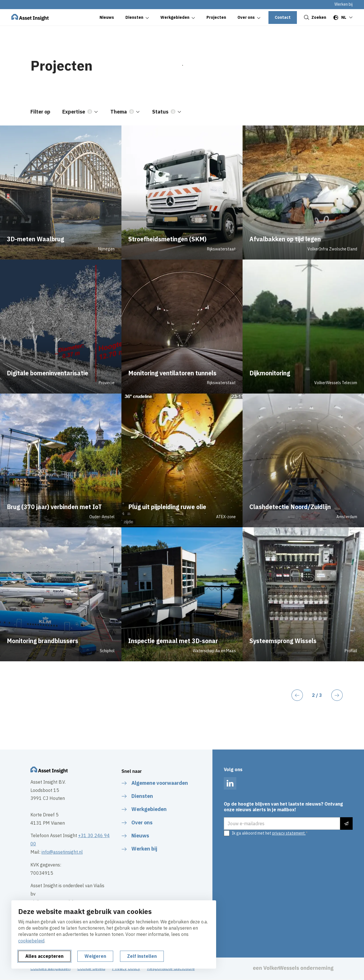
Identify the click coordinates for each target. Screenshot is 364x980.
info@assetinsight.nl (62, 852)
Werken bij (344, 4)
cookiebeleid (31, 941)
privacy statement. (289, 833)
